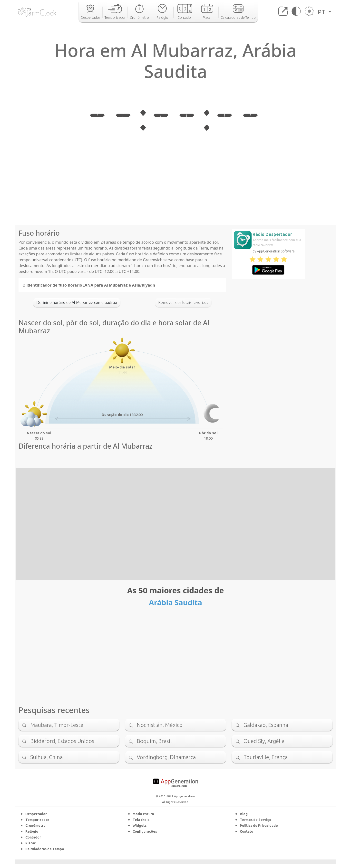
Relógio (32, 831)
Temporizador (37, 820)
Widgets (140, 826)
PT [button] (322, 12)
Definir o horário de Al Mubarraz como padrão (77, 302)
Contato (247, 831)
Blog (244, 814)
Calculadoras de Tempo (45, 849)
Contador (33, 837)
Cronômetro (35, 826)
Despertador (36, 814)
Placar (30, 843)
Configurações (145, 831)
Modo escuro (143, 814)
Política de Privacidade (259, 826)
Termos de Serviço (256, 820)
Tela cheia (141, 820)
